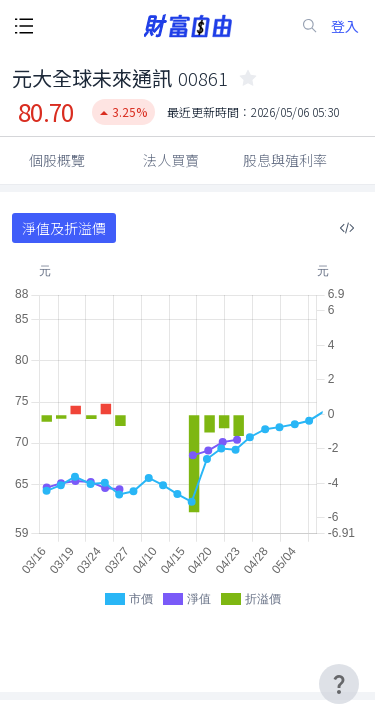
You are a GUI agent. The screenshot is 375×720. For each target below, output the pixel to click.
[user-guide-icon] (339, 684)
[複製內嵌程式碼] (347, 228)
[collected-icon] (248, 78)
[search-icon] (310, 26)
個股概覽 (57, 160)
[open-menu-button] (24, 26)
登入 (345, 26)
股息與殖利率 (285, 160)
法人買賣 (171, 160)
